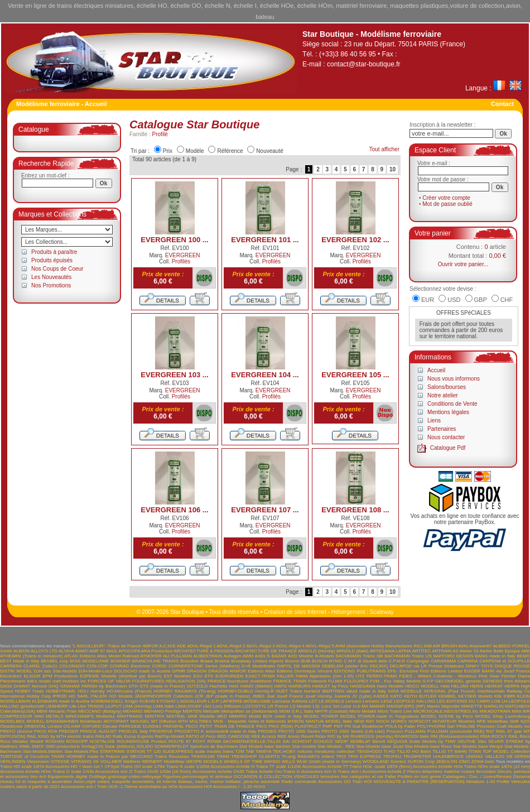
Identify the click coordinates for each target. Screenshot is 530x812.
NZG (525, 721)
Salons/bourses (447, 387)
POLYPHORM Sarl (436, 726)
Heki (445, 686)
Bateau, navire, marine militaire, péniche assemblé (229, 782)
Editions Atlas (261, 671)
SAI (286, 741)
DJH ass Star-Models (56, 671)
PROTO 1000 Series (299, 731)
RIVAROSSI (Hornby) (372, 736)
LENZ (387, 701)
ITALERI (99, 696)
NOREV (399, 721)
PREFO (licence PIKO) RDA (28, 731)
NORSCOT (420, 721)
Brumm (292, 661)
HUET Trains (289, 691)
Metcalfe (211, 711)
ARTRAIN (442, 651)
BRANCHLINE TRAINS (156, 661)
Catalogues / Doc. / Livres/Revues (477, 777)
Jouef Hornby (319, 696)
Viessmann (38, 761)
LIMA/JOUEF (188, 706)
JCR (199, 696)
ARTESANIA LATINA (390, 651)
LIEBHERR (56, 706)
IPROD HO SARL (70, 696)
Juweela (342, 696)
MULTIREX (201, 721)
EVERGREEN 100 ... (174, 240)
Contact (502, 104)
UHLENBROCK (449, 756)
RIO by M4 (338, 736)
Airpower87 (480, 646)
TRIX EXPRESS (365, 756)
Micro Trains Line (394, 711)
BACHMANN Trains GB (360, 656)
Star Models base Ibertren (265, 746)
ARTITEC (421, 651)
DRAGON (197, 671)
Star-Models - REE (336, 746)
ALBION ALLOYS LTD (35, 651)
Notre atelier (442, 395)
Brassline (189, 661)
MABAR (377, 706)
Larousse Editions (290, 701)
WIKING (272, 761)
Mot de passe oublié (447, 204)
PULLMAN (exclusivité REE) (456, 731)
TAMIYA (263, 751)
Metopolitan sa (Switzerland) (249, 711)
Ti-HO (389, 751)
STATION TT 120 (143, 751)
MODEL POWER (321, 716)
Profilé (160, 134)
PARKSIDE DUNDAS (140, 726)
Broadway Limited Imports (257, 661)
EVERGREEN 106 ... (174, 510)
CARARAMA (443, 661)
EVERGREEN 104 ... (265, 375)
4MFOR (150, 646)
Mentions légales (448, 412)
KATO (396, 696)
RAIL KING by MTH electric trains (60, 736)
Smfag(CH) (92, 746)
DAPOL (285, 666)
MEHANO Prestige (163, 711)
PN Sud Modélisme (364, 726)
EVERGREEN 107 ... (265, 510)
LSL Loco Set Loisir (332, 706)
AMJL (112, 651)
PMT (338, 726)
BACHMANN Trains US (408, 656)
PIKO (261, 726)
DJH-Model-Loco (95, 671)
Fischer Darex (516, 676)
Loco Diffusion (227, 706)
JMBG (258, 696)
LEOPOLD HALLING (415, 701)
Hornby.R (265, 691)
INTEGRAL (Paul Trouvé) (450, 691)
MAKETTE (472, 706)
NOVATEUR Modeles (454, 721)
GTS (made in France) (162, 686)
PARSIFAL (173, 726)
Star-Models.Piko (81, 751)
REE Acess (288, 736)
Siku (482, 741)
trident (327, 756)
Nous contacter (446, 437)
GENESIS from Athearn (506, 681)
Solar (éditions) (120, 746)
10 (392, 169)
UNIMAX (474, 756)
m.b (357, 706)
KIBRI (510, 696)
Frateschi (317, 681)
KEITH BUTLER (420, 696)
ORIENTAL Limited (43, 726)
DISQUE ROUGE (512, 666)
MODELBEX (12, 721)
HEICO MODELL (422, 686)
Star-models (304, 746)
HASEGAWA (362, 686)
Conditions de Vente (452, 404)
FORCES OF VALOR (109, 681)
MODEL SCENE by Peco (447, 716)
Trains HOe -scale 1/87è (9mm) (380, 767)
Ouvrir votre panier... (463, 264)
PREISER (68, 731)
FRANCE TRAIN (290, 681)
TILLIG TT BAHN (450, 751)
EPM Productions (60, 676)
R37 (490, 731)
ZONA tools (483, 761)
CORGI (160, 666)
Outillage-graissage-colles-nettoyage (125, 777)
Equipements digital (68, 777)
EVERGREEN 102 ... (355, 240)
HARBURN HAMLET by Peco (318, 686)
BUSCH (320, 661)
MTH (183, 721)
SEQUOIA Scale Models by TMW (421, 741)
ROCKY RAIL (505, 736)
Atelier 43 (469, 651)
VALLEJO (495, 756)
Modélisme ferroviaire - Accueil (61, 104)
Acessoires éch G (319, 772)
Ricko (320, 736)
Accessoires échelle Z (384, 772)
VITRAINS (81, 761)
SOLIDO (144, 746)
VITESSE (60, 761)
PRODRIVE (161, 731)
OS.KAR (72, 726)
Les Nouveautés (51, 277)
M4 (365, 706)
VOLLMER (111, 761)
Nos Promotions (51, 285)
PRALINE (466, 726)
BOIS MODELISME (89, 661)
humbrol (312, 691)
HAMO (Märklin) (257, 686)
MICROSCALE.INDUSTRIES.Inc (445, 711)
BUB (306, 661)
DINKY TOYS (480, 666)
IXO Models (121, 696)
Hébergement (348, 612)
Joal (271, 696)
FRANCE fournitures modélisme (240, 681)
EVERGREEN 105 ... (355, 375)
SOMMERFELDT (172, 746)
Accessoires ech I (78, 787)
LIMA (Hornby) (137, 706)
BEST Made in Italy (20, 661)
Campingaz (418, 661)
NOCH (383, 721)
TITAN (475, 751)
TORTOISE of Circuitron (25, 756)
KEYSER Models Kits (480, 696)
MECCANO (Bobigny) (100, 711)
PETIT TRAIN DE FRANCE (227, 726)
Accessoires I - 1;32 (233, 787)
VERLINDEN (13, 761)
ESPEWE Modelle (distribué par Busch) (121, 676)
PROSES (267, 731)
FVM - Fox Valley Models (395, 681)
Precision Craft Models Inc (503, 726)
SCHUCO (323, 741)
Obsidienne (11, 726)
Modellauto (91, 721)
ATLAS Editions (80, 656)
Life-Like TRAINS (86, 706)
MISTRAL (176, 716)
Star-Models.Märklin (43, 751)
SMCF (38, 746)
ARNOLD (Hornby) (317, 651)
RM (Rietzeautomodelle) (455, 736)
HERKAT (494, 686)
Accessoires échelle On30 (218, 772)
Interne (169, 782)
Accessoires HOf (195, 787)
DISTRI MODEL (16, 671)
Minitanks (105, 716)
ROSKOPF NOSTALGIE (91, 741)
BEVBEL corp (54, 661)
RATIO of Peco (201, 736)
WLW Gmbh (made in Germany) (329, 761)
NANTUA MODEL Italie (329, 721)
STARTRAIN (112, 751)
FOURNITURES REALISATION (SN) (169, 681)
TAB (250, 751)
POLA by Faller (400, 726)
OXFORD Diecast (100, 726)
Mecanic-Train (62, 711)
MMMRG (238, 716)
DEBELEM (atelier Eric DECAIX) (355, 666)
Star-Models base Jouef (380, 746)
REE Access (263, 736)
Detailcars (454, 666)
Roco (525, 736)
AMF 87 (97, 651)
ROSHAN (55, 741)
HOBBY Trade (30, 691)
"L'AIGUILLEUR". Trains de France (107, 646)
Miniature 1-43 (481, 782)
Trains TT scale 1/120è (278, 767)
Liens (434, 421)
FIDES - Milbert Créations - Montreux (438, 676)
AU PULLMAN (177, 656)
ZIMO (464, 761)
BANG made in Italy (495, 656)
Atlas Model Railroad (118, 656)
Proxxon (395, 731)
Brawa (207, 661)
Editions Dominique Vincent (304, 671)
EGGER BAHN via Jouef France (497, 671)
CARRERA (11, 666)
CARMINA (468, 661)
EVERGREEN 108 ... (355, 510)
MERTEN (192, 711)
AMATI (82, 651)
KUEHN (147, 701)
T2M (240, 751)
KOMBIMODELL (107, 701)
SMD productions (63, 746)
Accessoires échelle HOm (26, 772)
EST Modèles (177, 676)
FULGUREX (356, 681)
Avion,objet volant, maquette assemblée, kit (117, 782)
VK (96, 761)
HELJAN (460, 686)
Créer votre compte (446, 198)
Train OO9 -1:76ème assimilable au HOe (138, 787)
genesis (474, 681)
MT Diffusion (164, 721)
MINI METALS (49, 716)
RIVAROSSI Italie (412, 736)
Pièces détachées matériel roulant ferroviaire (452, 772)
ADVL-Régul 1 (201, 646)
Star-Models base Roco (428, 746)
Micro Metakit (363, 711)
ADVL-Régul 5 (320, 646)
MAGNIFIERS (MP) (406, 706)
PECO (192, 726)
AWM (248, 656)
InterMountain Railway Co (504, 691)
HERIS (476, 686)
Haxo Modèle (390, 686)
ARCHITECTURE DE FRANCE (266, 651)
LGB (496, 701)
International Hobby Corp (25, 696)
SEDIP (341, 741)
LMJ (207, 706)
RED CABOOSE (233, 736)
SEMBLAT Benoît (367, 741)
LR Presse (278, 706)
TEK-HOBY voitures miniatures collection (314, 751)
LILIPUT (113, 706)
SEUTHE (466, 741)
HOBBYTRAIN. (61, 691)
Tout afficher (384, 149)
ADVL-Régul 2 (231, 646)
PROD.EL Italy (133, 731)
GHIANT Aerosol (30, 686)
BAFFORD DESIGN (454, 656)
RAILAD (103, 736)
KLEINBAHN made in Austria (61, 701)
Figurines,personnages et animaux (197, 777)
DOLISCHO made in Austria (142, 671)
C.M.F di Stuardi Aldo (365, 661)
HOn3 (259, 787)
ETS (209, 676)
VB (510, 756)
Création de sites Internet (295, 612)
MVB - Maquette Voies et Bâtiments (249, 721)
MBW (42, 711)
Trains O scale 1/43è (73, 772)
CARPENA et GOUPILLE (505, 661)
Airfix (463, 646)
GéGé (6, 686)
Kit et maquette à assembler (44, 782)
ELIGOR (32, 676)
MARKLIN (494, 706)
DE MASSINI (307, 666)
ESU (197, 676)
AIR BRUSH (445, 646)
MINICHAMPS (79, 716)
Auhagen (232, 656)
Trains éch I (349, 772)
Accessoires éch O (114, 772)
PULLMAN (415, 731)
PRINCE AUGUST (98, 731)
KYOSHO (166, 701)
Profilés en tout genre (420, 777)
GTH (133, 686)
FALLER (285, 676)
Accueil (436, 370)
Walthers (132, 761)
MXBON (295, 721)
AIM (428, 646)
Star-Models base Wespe (478, 746)
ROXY (199, 741)
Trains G (291, 772)
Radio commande (299, 782)
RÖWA (214, 741)
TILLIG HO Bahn (414, 751)
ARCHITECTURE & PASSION (204, 651)
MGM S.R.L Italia (296, 711)
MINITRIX (154, 716)
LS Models (301, 706)
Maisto (433, 706)
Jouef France (290, 696)
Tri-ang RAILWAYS (301, 756)
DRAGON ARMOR (227, 671)
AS (456, 651)
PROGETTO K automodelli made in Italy (216, 731)
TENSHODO (369, 751)
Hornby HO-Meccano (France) (121, 691)
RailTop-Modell (169, 736)
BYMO (336, 661)
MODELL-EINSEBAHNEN (52, 721)
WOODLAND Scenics (384, 761)
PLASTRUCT (308, 726)
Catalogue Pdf (448, 448)
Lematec (371, 701)
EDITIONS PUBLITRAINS (360, 671)
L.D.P (214, 701)
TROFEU (392, 756)
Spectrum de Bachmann (214, 746)
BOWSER (121, 661)
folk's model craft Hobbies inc (56, 681)
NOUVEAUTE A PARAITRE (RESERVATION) (419, 782)
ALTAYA (66, 651)
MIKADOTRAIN (495, 711)
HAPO (281, 686)
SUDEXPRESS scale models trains (198, 751)
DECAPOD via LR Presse (416, 666)
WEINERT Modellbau (163, 761)
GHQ (54, 686)
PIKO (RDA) (281, 726)
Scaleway (382, 612)
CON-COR (97, 666)
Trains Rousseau (172, 756)
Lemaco (353, 701)
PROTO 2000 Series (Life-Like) (353, 731)
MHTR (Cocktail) (331, 711)
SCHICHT (302, 741)
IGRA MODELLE (405, 691)
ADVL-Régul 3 (260, 646)
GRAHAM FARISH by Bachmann (93, 686)
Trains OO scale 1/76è (143, 767)
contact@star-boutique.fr (364, 64)
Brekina (222, 661)
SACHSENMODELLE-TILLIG (252, 741)
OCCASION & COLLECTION (263, 777)
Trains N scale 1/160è (188, 767)
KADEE (381, 696)
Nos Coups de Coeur (57, 269)
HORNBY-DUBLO (235, 691)
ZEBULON (447, 761)
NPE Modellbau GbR (498, 721)
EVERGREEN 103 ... (174, 375)
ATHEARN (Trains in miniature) (32, 656)
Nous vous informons (454, 379)
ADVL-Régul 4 (290, 646)
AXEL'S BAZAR (271, 656)
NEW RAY (364, 721)
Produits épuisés (52, 260)
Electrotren (11, 676)
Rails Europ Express (133, 736)
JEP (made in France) (228, 696)
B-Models (325, 656)
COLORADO (72, 666)
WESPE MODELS (204, 761)
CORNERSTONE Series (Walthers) (204, 666)
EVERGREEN (183, 255)
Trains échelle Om (264, 772)
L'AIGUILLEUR (192, 701)
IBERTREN (333, 691)
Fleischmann (13, 681)
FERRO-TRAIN (382, 676)
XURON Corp (421, 761)
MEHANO (132, 711)
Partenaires (442, 429)
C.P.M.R (397, 661)
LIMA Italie (163, 706)
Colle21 (50, 666)
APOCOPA (129, 651)
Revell (307, 736)
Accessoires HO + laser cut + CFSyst (82, 767)
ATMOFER (151, 656)
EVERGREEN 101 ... (265, 240)
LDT (313, 701)
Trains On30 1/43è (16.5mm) (163, 772)
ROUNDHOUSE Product (142, 741)
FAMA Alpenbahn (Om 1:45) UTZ (330, 676)
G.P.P (428, 681)
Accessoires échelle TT (326, 767)
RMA (485, 736)
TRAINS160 (203, 756)
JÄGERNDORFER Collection (164, 696)
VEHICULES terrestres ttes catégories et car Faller (345, 777)
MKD (222, 716)
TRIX (341, 756)
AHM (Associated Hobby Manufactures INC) (379, 646)
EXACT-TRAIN (260, 676)
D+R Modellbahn (259, 666)
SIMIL (25, 746)
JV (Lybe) (362, 696)
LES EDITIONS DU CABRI (464, 701)
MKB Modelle (201, 716)
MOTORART (116, 721)
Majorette (450, 706)
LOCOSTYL (254, 706)
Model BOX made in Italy (275, 716)
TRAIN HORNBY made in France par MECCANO (102, 756)
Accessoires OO (334, 782)
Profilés (181, 261)
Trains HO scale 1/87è (22, 767)
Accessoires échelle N (232, 767)
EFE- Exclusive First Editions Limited (425, 671)
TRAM (223, 756)
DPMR (179, 671)
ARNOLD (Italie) (353, 651)
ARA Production (157, 651)
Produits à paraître (54, 252)
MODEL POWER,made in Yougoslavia (380, 716)
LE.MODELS (331, 701)
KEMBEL (447, 696)
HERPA (512, 686)
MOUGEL (140, 721)
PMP (327, 726)
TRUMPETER (417, 756)
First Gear (489, 676)
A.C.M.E (167, 646)
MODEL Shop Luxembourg (502, 716)
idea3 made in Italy (366, 691)
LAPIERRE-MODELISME (245, 701)
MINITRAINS (129, 716)
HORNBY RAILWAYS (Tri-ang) (185, 691)
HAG (233, 686)
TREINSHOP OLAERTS (255, 756)
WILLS (288, 761)
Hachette (219, 686)
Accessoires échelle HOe (438, 767)
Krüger (132, 701)
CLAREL (32, 666)
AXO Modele (301, 656)
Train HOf (362, 782)
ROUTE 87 (180, 741)
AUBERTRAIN (208, 656)
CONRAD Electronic (130, 666)
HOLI (83, 691)
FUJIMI (335, 681)
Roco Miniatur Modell (22, 741)
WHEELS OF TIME (243, 761)
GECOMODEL (450, 681)
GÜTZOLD (197, 686)
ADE (181, 646)
